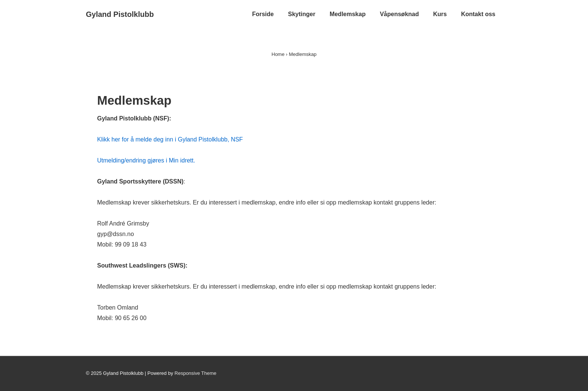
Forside (263, 14)
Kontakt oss (478, 14)
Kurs (440, 14)
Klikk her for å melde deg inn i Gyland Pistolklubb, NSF (170, 139)
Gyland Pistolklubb (120, 14)
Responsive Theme (195, 373)
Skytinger (302, 14)
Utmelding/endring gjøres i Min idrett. (146, 160)
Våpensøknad (399, 14)
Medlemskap (348, 14)
